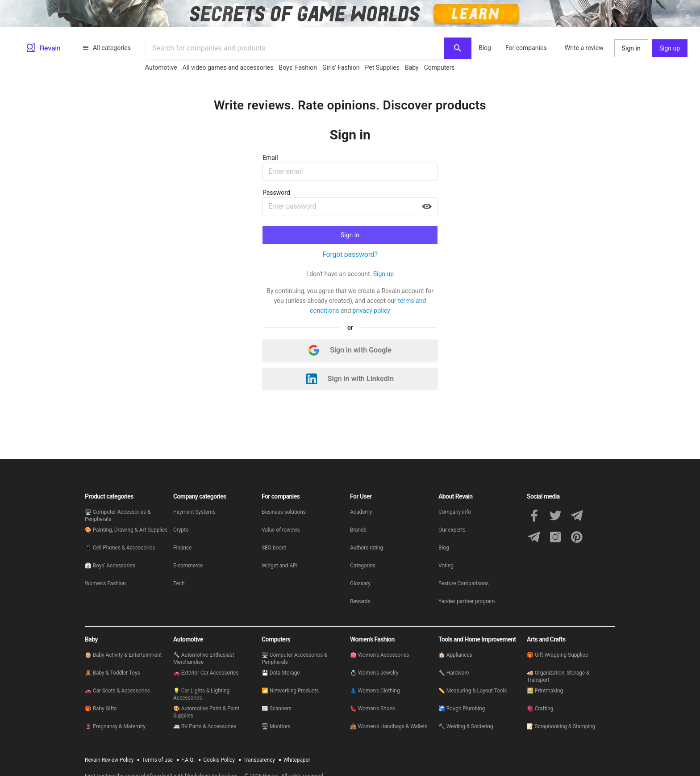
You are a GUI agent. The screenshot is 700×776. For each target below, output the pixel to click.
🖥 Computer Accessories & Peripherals (118, 516)
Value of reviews (281, 530)
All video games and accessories (228, 67)
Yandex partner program (467, 601)
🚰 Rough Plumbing (462, 709)
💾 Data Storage (281, 673)
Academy (361, 512)
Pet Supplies (382, 67)
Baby (412, 67)
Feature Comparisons (464, 583)
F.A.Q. (188, 760)
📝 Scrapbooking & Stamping (561, 726)
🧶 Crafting (540, 709)
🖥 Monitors (276, 726)
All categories (106, 48)
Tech (179, 583)
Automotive (161, 67)
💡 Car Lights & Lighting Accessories (201, 694)
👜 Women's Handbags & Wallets (389, 726)
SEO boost (274, 548)
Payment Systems (194, 512)
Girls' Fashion (341, 67)
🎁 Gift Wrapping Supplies (557, 655)
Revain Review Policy (109, 760)
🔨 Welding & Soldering (466, 726)
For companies (526, 48)
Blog (485, 48)
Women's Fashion (105, 583)
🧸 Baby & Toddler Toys (112, 673)
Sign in (631, 48)
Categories (363, 566)
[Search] (458, 48)
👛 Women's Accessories (379, 655)
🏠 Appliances (455, 655)
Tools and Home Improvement (477, 639)
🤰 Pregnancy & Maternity (115, 726)
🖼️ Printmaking (545, 691)
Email (270, 158)
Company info (455, 512)
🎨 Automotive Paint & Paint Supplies (206, 712)
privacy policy (371, 310)
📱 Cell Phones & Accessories (120, 548)
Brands (358, 530)
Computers (440, 67)
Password (276, 193)
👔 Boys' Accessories (110, 566)
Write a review (584, 48)
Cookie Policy (219, 760)
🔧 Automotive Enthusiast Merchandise (204, 659)
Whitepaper (297, 760)
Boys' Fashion (298, 67)
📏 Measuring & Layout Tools (473, 691)
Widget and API (280, 566)
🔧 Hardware (454, 673)
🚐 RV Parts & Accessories (205, 726)
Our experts (452, 530)
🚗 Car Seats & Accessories (117, 691)
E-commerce (188, 566)
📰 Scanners (277, 709)
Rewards (360, 601)
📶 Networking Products (290, 691)
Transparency (259, 760)
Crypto (181, 530)
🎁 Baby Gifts (101, 709)
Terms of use (157, 760)
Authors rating (367, 548)
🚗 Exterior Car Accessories (206, 673)
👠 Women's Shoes (373, 709)
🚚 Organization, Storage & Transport (558, 676)
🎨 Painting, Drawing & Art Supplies (126, 530)
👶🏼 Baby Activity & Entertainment (123, 655)
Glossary (360, 583)
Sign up (670, 48)
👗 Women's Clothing (375, 691)
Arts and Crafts (546, 639)
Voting (446, 566)
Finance (182, 548)
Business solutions (284, 512)
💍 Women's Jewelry (374, 673)
